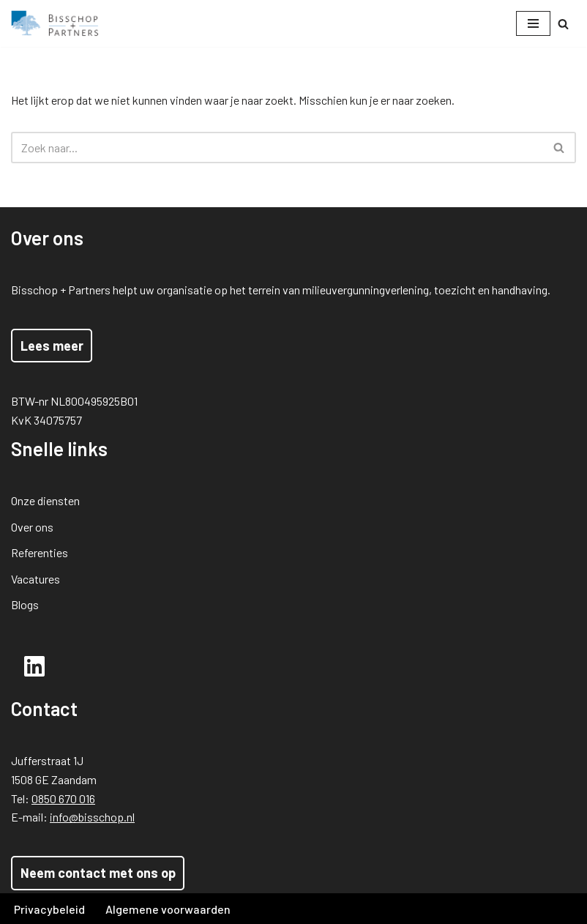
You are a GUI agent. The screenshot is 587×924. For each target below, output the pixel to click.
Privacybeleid (49, 909)
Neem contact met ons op (98, 873)
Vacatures (35, 579)
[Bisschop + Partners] (55, 23)
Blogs (25, 604)
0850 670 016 (63, 798)
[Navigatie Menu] (533, 23)
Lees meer (52, 346)
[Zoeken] (563, 24)
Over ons (32, 527)
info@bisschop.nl (92, 817)
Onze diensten (45, 500)
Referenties (40, 552)
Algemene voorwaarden (168, 909)
